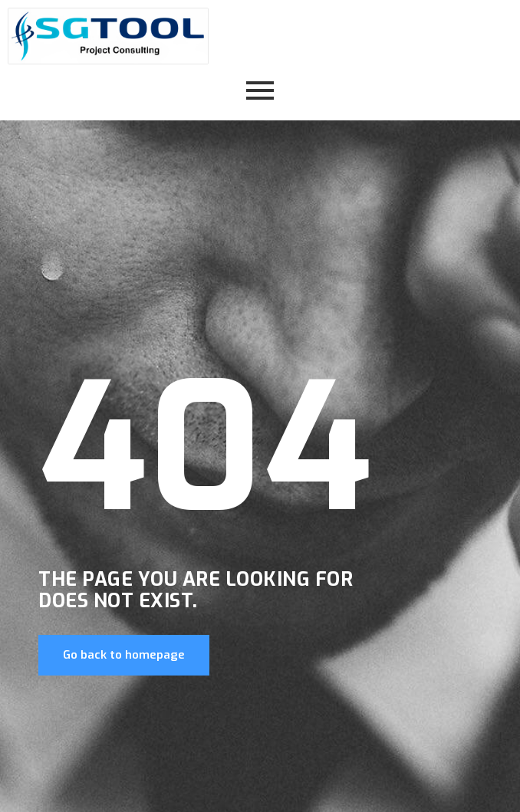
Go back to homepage (124, 655)
